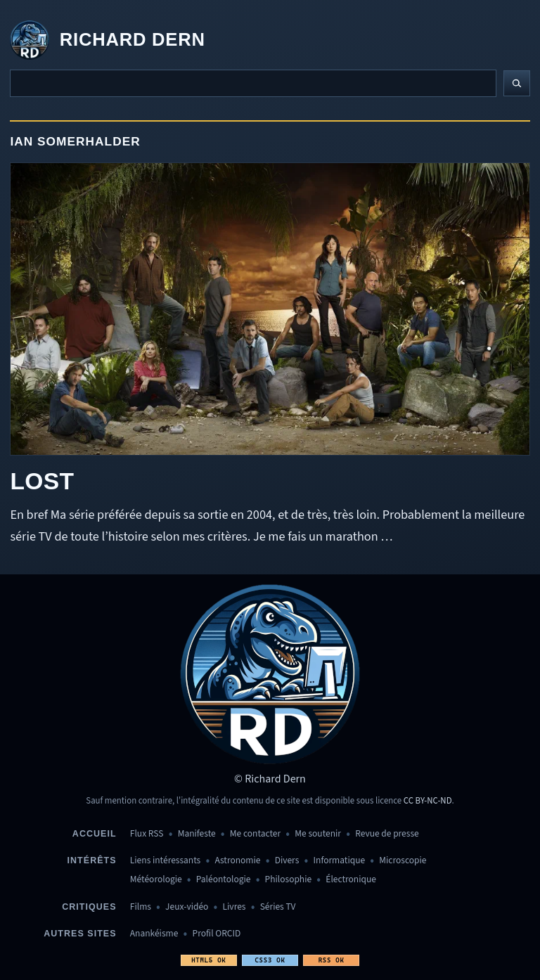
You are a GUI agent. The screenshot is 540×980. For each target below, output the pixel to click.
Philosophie (289, 880)
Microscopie (403, 861)
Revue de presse (387, 834)
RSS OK (332, 960)
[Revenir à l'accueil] (107, 40)
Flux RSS (147, 834)
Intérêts (92, 860)
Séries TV (278, 907)
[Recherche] (253, 83)
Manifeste (197, 834)
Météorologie (156, 880)
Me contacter (255, 834)
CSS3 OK (270, 960)
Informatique (340, 861)
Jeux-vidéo (187, 907)
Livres (234, 907)
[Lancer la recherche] (517, 84)
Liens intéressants (165, 861)
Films (141, 907)
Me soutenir (318, 834)
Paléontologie (224, 880)
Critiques (89, 907)
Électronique (351, 880)
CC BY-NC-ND (428, 801)
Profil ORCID (217, 934)
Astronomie (237, 861)
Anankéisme (154, 934)
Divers (287, 861)
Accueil (95, 834)
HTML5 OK (208, 960)
